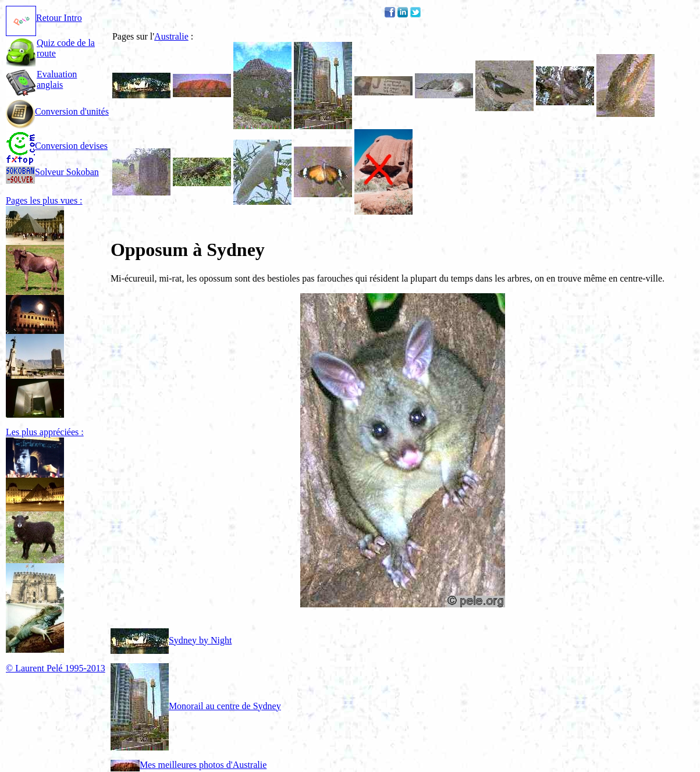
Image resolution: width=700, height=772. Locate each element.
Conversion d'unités (57, 111)
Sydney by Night (171, 640)
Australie (171, 36)
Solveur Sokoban (52, 172)
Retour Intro (44, 18)
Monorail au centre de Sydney (196, 706)
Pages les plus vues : (44, 200)
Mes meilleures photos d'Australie (189, 765)
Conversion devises (57, 146)
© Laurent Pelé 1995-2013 (56, 668)
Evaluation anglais (57, 79)
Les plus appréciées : (45, 432)
